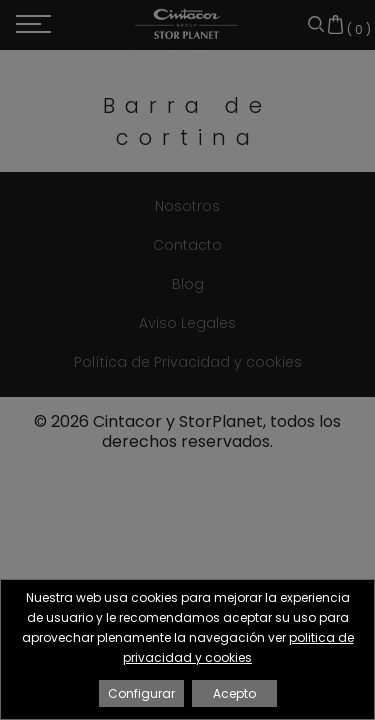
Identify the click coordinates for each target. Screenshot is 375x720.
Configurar (141, 693)
